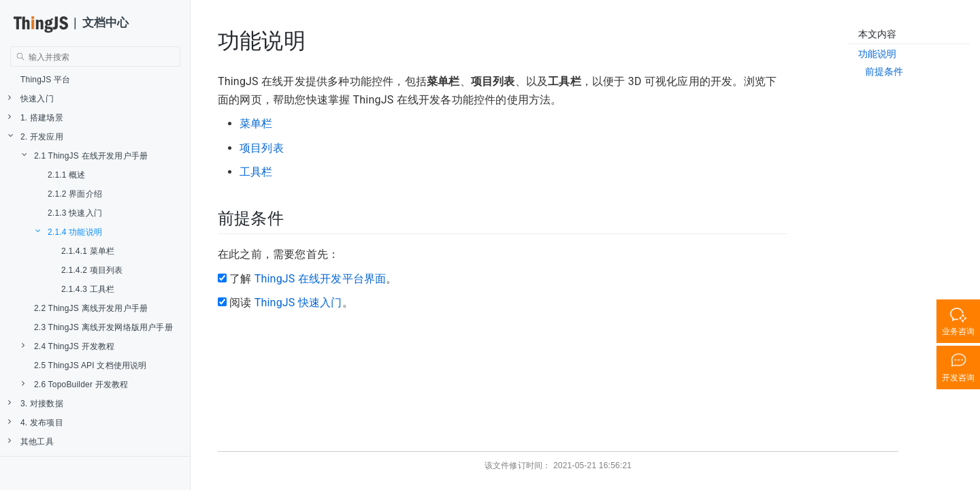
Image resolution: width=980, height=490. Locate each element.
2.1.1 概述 (67, 175)
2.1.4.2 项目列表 (92, 270)
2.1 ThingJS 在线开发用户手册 (85, 156)
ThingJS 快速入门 (298, 303)
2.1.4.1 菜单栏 (88, 251)
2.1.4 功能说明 (69, 232)
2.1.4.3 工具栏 (88, 289)
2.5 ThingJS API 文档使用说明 (91, 365)
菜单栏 (256, 124)
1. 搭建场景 (36, 117)
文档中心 (106, 23)
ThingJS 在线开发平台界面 (321, 279)
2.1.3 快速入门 (75, 213)
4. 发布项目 (36, 422)
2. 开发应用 (36, 136)
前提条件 (884, 71)
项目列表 (262, 148)
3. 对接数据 (36, 403)
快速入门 (31, 98)
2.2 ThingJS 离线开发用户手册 (91, 308)
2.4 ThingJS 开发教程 (68, 346)
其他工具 (31, 441)
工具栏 (256, 172)
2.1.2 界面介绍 (75, 194)
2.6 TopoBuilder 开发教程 (75, 384)
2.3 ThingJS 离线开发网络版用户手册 (103, 327)
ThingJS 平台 (45, 80)
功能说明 (878, 54)
